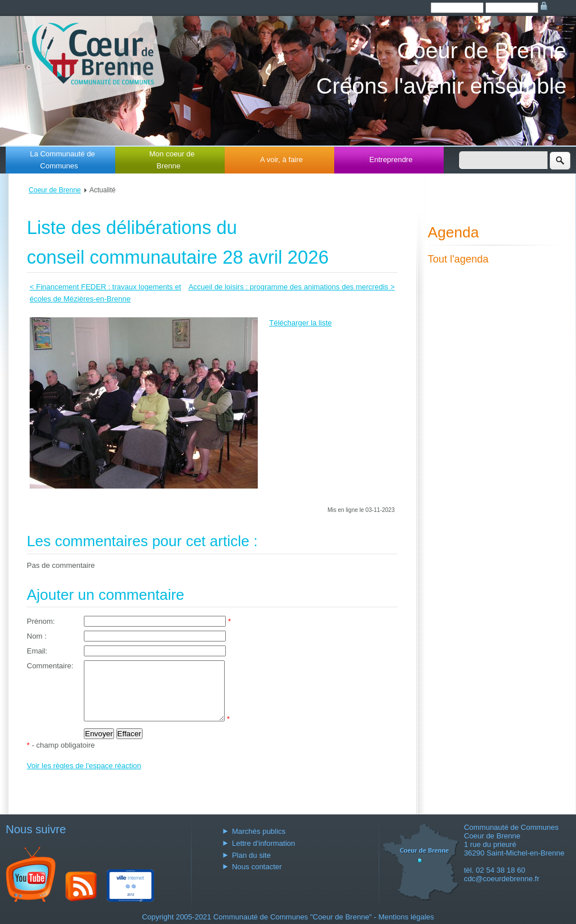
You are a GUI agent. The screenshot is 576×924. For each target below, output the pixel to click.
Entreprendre (391, 160)
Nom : (37, 636)
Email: (37, 651)
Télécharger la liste (301, 323)
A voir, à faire (281, 160)
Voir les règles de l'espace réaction (84, 778)
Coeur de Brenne (54, 190)
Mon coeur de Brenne (172, 160)
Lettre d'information (264, 843)
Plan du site (252, 855)
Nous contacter (257, 867)
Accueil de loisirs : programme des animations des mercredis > (291, 287)
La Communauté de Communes (62, 160)
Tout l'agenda (458, 259)
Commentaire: (50, 666)
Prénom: (41, 621)
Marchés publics (259, 831)
